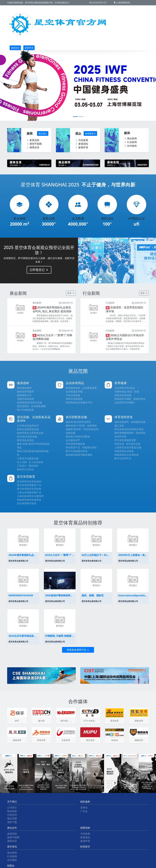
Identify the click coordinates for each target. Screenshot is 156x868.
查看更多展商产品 (78, 650)
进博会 (84, 808)
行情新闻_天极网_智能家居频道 (60, 636)
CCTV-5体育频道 (91, 721)
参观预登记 (90, 133)
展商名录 (33, 147)
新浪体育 (115, 721)
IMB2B (115, 740)
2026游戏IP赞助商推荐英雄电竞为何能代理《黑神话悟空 (60, 595)
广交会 (84, 811)
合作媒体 (130, 146)
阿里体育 (41, 740)
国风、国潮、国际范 (93, 595)
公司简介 (12, 808)
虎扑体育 (90, 740)
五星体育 (66, 740)
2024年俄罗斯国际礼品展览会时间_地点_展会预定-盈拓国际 (23, 555)
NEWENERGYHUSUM (21, 595)
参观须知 (82, 144)
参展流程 (33, 140)
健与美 (41, 721)
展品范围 (12, 818)
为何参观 (82, 140)
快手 (17, 721)
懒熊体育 (139, 740)
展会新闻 (130, 138)
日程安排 (12, 815)
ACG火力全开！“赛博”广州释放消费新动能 (60, 555)
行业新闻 (130, 142)
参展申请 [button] (29, 48)
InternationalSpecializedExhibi (133, 595)
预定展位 (43, 133)
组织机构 (12, 811)
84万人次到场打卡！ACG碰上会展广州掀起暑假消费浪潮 (96, 555)
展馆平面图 (34, 144)
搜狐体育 (139, 721)
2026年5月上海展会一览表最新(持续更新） (133, 555)
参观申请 (82, 147)
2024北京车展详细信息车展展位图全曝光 (23, 636)
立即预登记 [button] (39, 270)
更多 (71, 293)
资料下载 (12, 822)
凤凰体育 (17, 740)
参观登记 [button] (15, 48)
